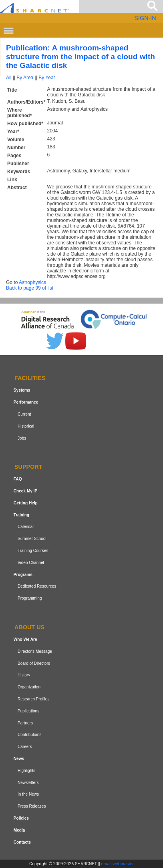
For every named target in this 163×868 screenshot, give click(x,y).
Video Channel (31, 563)
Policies (21, 818)
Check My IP (25, 491)
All (9, 78)
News (19, 759)
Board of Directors (34, 663)
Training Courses (33, 551)
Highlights (26, 771)
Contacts (22, 842)
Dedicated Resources (37, 587)
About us (29, 627)
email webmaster (118, 864)
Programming (30, 598)
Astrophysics (32, 282)
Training (21, 515)
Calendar (26, 527)
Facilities (30, 378)
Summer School (32, 539)
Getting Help (26, 503)
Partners (25, 723)
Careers (25, 747)
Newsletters (28, 783)
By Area (25, 78)
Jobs (22, 438)
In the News (28, 794)
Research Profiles (34, 699)
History (24, 675)
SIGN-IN (145, 18)
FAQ (18, 479)
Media (19, 830)
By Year (47, 78)
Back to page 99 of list (30, 288)
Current (24, 414)
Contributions (29, 735)
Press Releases (32, 806)
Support (28, 467)
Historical (26, 426)
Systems (22, 390)
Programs (23, 575)
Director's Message (35, 651)
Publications (28, 711)
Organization (29, 687)
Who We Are (25, 639)
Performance (26, 402)
